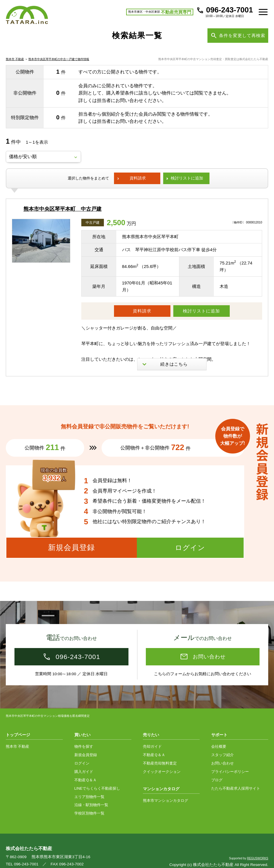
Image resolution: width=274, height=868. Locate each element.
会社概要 (219, 735)
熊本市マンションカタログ (165, 789)
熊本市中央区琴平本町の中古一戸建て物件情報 (59, 67)
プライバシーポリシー (230, 760)
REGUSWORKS (258, 847)
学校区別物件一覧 (89, 802)
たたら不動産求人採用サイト (236, 777)
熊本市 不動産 (15, 67)
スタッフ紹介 (222, 744)
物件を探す (84, 735)
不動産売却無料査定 (160, 752)
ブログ (217, 769)
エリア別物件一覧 (89, 786)
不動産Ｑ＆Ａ (85, 769)
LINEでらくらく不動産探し (97, 777)
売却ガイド (152, 735)
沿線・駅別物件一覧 (91, 794)
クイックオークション (162, 760)
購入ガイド (84, 760)
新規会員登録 (86, 744)
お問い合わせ (222, 752)
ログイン (82, 752)
